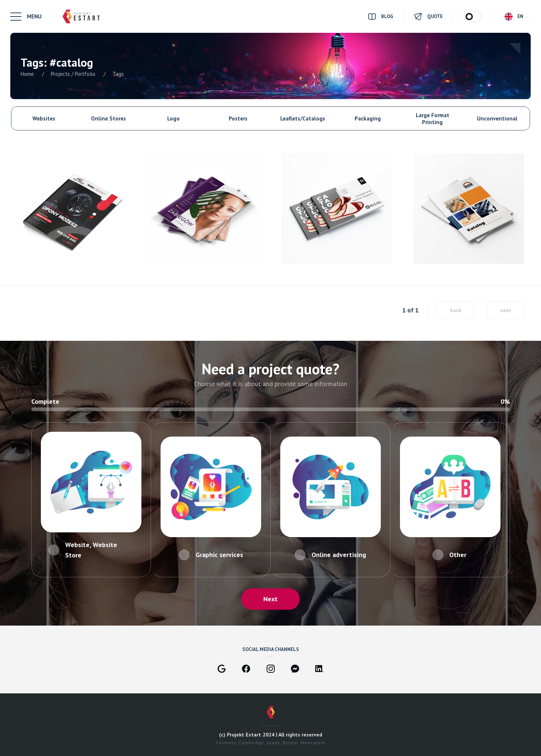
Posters (238, 118)
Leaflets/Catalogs (303, 118)
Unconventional (497, 118)
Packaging (368, 118)
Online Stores (108, 118)
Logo (173, 118)
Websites (44, 118)
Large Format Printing (433, 119)
